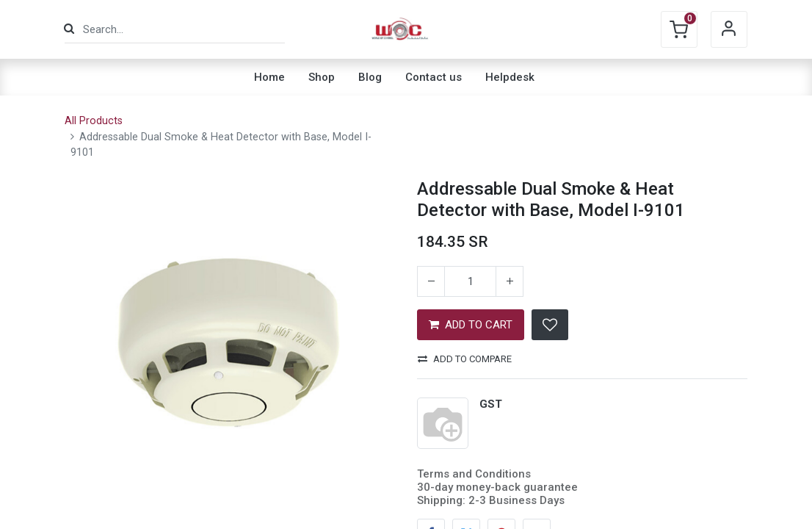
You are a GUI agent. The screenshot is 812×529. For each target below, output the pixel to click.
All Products (94, 121)
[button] (550, 325)
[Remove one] (431, 281)
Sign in (729, 29)
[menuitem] (269, 77)
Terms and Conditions (474, 474)
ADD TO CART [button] (471, 325)
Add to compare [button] (465, 359)
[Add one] (510, 281)
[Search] (69, 29)
